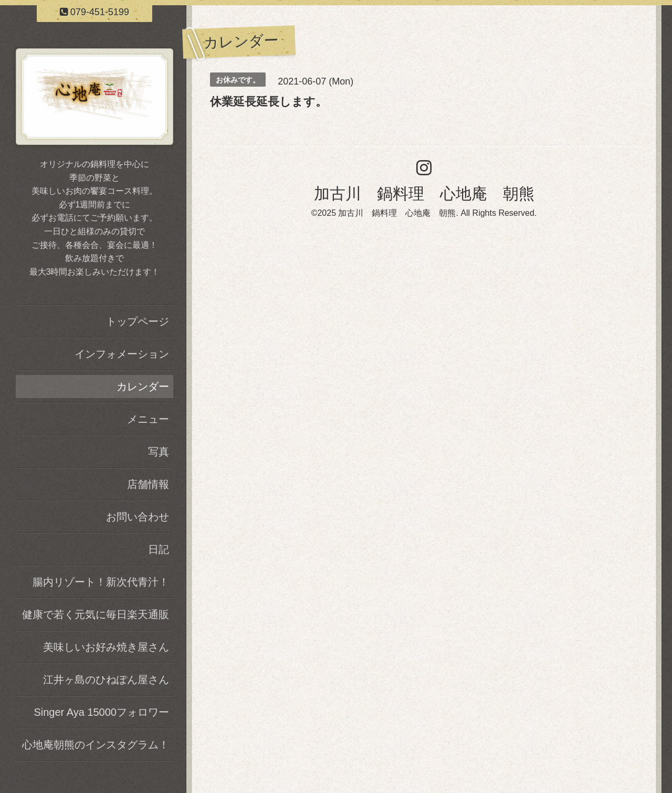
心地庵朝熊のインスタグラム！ (96, 745)
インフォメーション (122, 354)
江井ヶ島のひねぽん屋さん (106, 680)
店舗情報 (148, 484)
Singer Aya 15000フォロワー (101, 712)
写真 (159, 452)
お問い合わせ (138, 517)
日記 (159, 549)
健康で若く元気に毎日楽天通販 (96, 614)
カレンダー (143, 387)
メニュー (148, 419)
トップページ (138, 321)
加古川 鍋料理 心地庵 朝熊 (424, 194)
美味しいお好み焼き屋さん (106, 647)
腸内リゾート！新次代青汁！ (101, 582)
